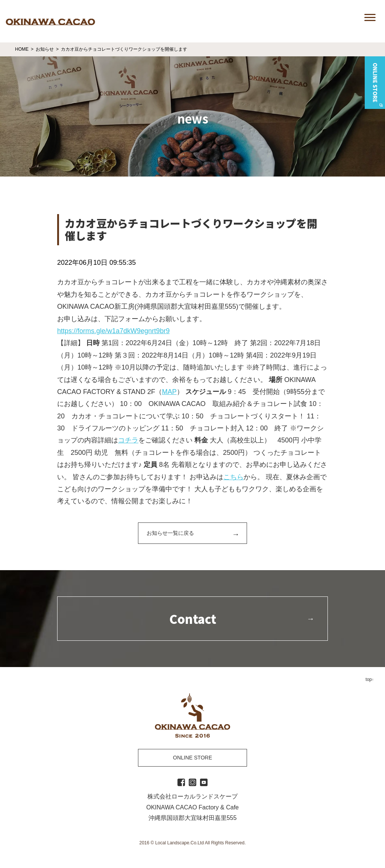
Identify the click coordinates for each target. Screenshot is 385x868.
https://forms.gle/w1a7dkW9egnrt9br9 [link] (113, 331)
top (369, 679)
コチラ (128, 440)
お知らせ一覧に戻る (170, 533)
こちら (233, 477)
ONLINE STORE (192, 758)
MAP (169, 392)
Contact (193, 619)
